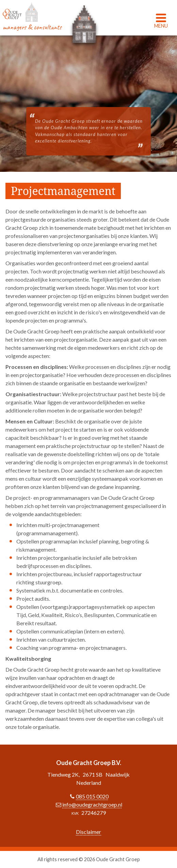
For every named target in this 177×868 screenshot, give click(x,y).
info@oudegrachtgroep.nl (92, 804)
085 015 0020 (92, 796)
